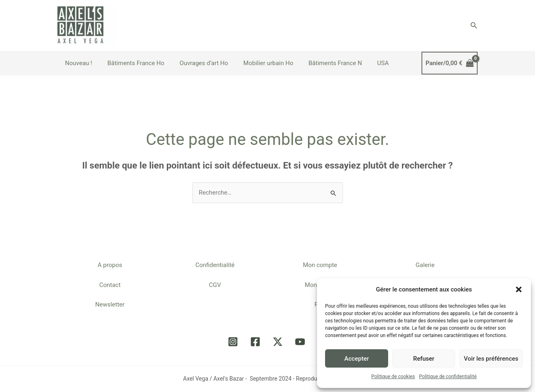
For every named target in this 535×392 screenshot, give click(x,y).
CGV (215, 285)
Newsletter (110, 305)
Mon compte (320, 265)
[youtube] (301, 342)
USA (366, 63)
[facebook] (257, 342)
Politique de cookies (393, 377)
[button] (519, 289)
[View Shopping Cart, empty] (450, 63)
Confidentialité (215, 265)
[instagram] (234, 342)
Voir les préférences (491, 359)
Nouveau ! (77, 63)
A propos (110, 265)
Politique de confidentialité (448, 377)
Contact (110, 285)
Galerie (425, 265)
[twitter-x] (279, 342)
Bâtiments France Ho (131, 63)
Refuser (424, 359)
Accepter (356, 359)
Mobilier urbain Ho (258, 63)
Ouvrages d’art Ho (196, 63)
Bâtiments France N (321, 63)
